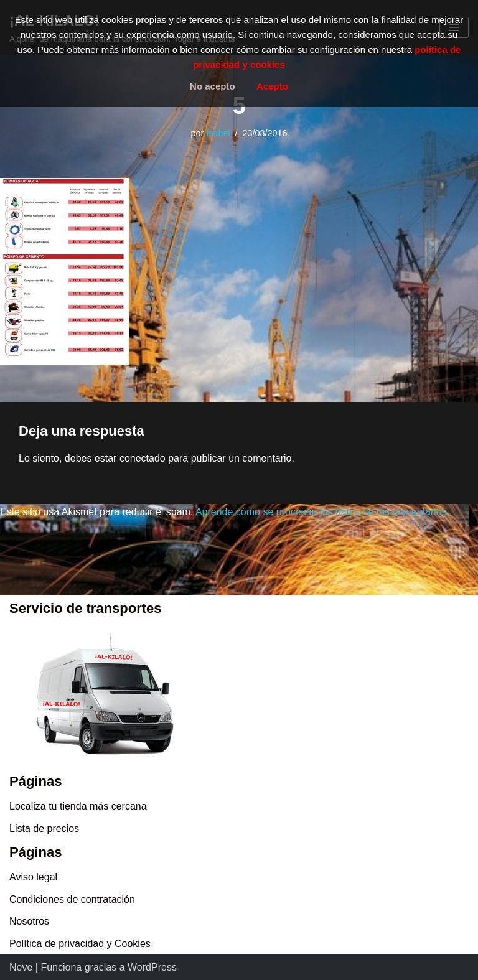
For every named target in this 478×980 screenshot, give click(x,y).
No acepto (213, 86)
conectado (143, 458)
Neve (21, 967)
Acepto (272, 86)
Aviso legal (33, 877)
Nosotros (29, 921)
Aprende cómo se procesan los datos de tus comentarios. (322, 512)
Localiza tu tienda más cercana (78, 806)
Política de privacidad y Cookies (80, 944)
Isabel (218, 133)
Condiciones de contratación (72, 899)
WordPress (152, 967)
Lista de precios (44, 828)
